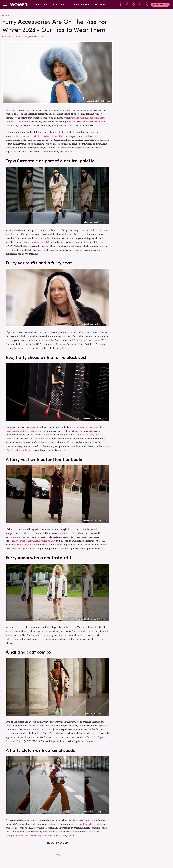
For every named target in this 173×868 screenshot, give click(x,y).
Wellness (100, 4)
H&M (104, 340)
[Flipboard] (140, 5)
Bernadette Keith (13, 37)
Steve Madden (80, 631)
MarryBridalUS (42, 242)
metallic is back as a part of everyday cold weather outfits (41, 136)
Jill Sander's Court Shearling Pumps (30, 836)
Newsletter (160, 5)
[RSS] (147, 5)
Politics (66, 4)
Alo (52, 344)
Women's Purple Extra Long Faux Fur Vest (32, 541)
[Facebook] (121, 5)
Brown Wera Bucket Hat (35, 729)
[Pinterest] (127, 5)
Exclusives (51, 4)
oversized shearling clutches (89, 824)
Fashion (6, 16)
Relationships (82, 4)
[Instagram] (134, 5)
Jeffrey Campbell (39, 439)
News (38, 4)
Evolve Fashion (25, 544)
